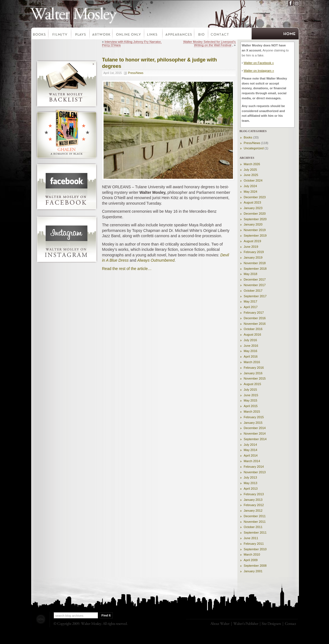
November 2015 (255, 378)
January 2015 (253, 423)
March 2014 (252, 461)
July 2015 (251, 390)
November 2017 (255, 285)
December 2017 (255, 279)
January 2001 (253, 571)
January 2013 (253, 500)
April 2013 (251, 489)
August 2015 (252, 384)
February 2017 (254, 313)
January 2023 (253, 208)
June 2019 (251, 247)
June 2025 (251, 175)
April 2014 (251, 455)
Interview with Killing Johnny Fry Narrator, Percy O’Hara (132, 43)
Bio (202, 34)
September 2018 (255, 269)
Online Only (129, 34)
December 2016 (255, 318)
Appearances (179, 34)
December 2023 (255, 197)
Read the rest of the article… (127, 269)
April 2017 (251, 307)
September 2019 (255, 236)
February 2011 (254, 544)
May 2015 (251, 400)
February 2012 (254, 505)
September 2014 (255, 439)
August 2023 (252, 202)
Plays (81, 34)
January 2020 (253, 224)
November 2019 (255, 230)
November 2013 (255, 472)
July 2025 (251, 170)
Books (40, 34)
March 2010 (252, 554)
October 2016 (253, 329)
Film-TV (60, 34)
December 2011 (255, 516)
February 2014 (254, 467)
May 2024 (251, 192)
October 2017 (253, 291)
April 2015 (251, 406)
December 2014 (255, 428)
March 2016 (252, 362)
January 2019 (253, 257)
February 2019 (254, 252)
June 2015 (251, 395)
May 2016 (251, 351)
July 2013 (251, 477)
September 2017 (255, 296)
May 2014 (251, 450)
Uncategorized (254, 148)
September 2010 (255, 549)
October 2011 (253, 527)
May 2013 (251, 483)
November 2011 (255, 522)
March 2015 (252, 412)
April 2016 (251, 356)
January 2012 (253, 511)
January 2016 (253, 373)
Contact (220, 34)
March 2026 (252, 164)
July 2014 (251, 445)
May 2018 (251, 274)
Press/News (136, 73)
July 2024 (251, 186)
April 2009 (251, 560)
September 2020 (255, 219)
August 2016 (252, 335)
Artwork (101, 34)
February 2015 (254, 417)
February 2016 (254, 368)
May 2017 (251, 301)
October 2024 (253, 180)
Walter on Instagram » (259, 71)
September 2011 (255, 532)
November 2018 (255, 263)
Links (154, 34)
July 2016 (251, 340)
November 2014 (255, 434)
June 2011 (251, 538)
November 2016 (255, 324)
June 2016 (251, 346)
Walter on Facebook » (259, 63)
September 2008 (255, 566)
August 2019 (252, 241)
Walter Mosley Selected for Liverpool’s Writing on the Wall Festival (209, 43)
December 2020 (255, 214)
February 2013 (254, 494)
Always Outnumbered (156, 260)
